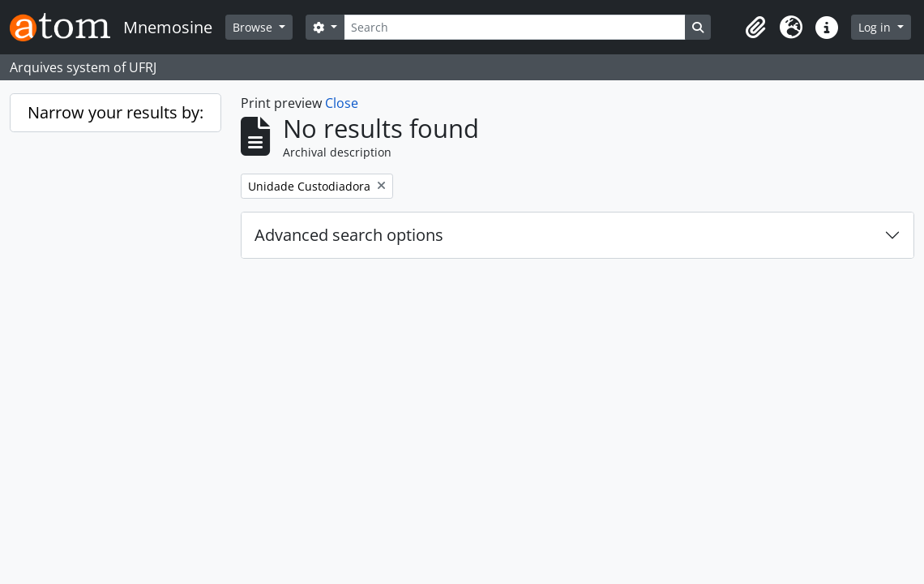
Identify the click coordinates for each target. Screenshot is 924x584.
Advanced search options (349, 235)
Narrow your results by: (115, 112)
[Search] (515, 27)
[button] (755, 28)
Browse (254, 27)
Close (342, 103)
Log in (876, 27)
